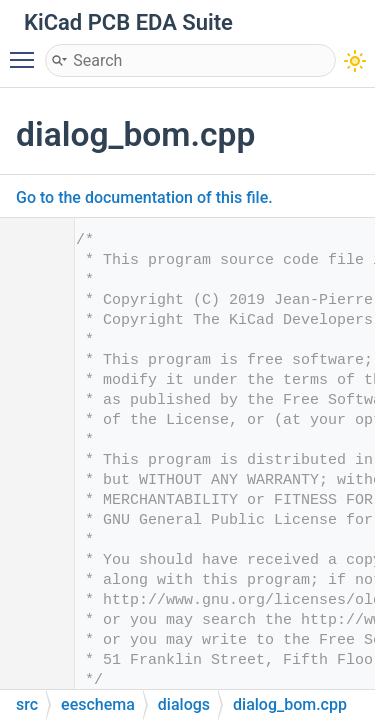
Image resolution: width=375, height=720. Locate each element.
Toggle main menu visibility (27, 51)
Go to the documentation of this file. (144, 197)
